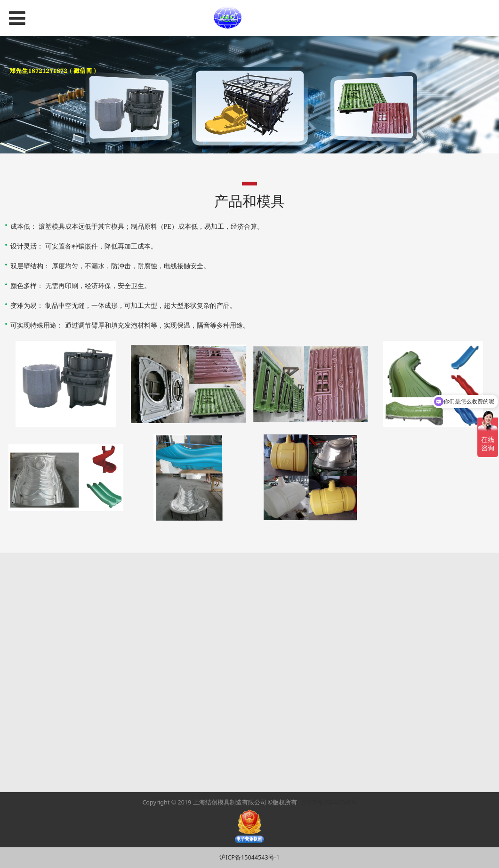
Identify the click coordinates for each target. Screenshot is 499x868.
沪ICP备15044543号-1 (249, 857)
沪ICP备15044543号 (329, 802)
